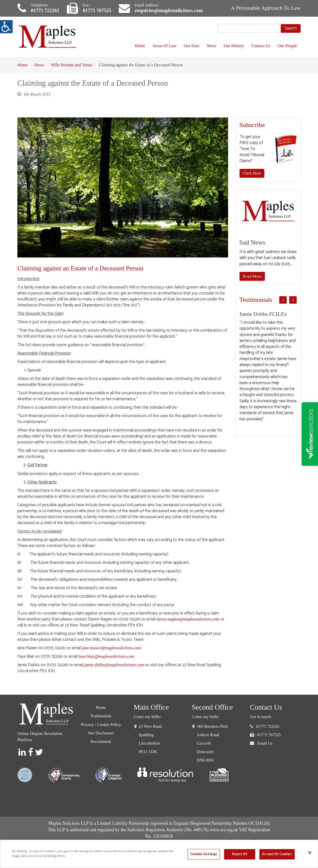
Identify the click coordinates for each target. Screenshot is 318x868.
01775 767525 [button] (269, 735)
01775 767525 (97, 10)
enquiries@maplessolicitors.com (169, 10)
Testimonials (101, 716)
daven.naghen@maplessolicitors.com (188, 619)
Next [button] (293, 300)
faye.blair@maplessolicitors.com (106, 656)
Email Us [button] (265, 743)
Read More (252, 276)
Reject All (240, 854)
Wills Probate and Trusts (71, 65)
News (212, 46)
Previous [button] (283, 300)
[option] (268, 367)
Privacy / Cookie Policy (101, 725)
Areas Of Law (164, 46)
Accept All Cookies (277, 854)
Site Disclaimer (101, 733)
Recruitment (101, 741)
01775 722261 (45, 10)
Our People (287, 46)
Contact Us (261, 46)
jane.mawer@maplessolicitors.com (111, 648)
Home (140, 46)
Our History (234, 46)
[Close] (310, 853)
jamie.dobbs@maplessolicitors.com (114, 665)
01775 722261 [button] (268, 726)
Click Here (252, 173)
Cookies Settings (204, 854)
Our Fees (192, 46)
